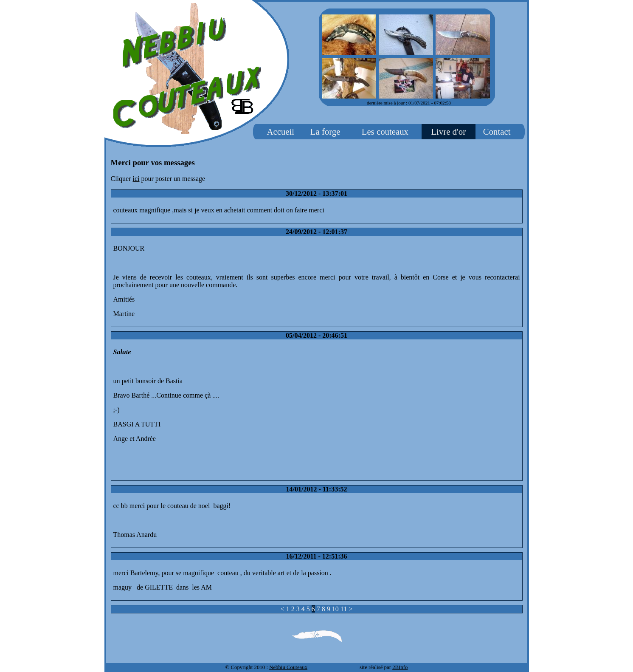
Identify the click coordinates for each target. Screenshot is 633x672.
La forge (325, 131)
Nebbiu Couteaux (288, 667)
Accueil (280, 131)
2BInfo (400, 667)
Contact (497, 131)
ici (136, 179)
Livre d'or (448, 131)
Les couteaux (385, 131)
